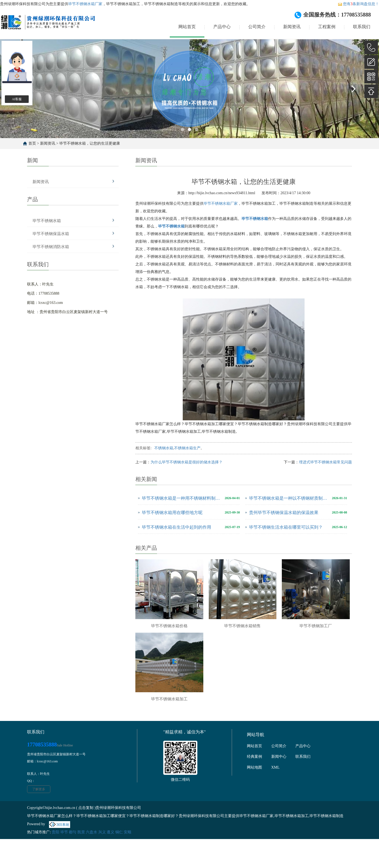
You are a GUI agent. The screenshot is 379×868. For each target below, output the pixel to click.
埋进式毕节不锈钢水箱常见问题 (325, 462)
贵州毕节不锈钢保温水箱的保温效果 (284, 513)
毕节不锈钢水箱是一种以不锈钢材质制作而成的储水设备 (289, 498)
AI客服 (17, 99)
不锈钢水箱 (164, 448)
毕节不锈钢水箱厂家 (85, 4)
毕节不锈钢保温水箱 (51, 234)
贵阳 (55, 832)
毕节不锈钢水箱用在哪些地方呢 (172, 513)
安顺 (128, 832)
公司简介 (257, 27)
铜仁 (119, 832)
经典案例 (254, 757)
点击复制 (86, 808)
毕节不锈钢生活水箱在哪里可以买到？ (286, 527)
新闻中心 (279, 757)
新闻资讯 (292, 27)
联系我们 (362, 27)
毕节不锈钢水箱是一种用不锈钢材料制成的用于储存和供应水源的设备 (182, 498)
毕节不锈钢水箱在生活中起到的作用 (177, 527)
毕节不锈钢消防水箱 (51, 247)
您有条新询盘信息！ (358, 4)
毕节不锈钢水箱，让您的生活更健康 (90, 143)
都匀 (73, 832)
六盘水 (92, 832)
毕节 (64, 832)
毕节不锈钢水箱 (47, 221)
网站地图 (254, 767)
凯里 (81, 832)
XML (275, 767)
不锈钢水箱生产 (187, 448)
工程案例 (327, 27)
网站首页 (187, 27)
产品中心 (222, 27)
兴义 (102, 832)
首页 (32, 143)
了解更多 (39, 789)
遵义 (110, 832)
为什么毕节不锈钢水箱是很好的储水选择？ (187, 462)
